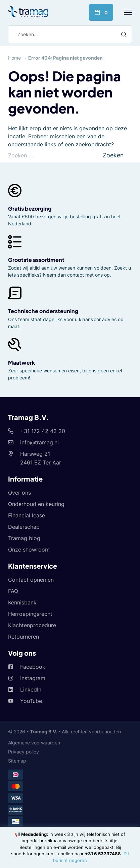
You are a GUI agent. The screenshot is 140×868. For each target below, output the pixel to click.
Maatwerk (21, 363)
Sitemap (17, 761)
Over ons (19, 493)
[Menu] (128, 12)
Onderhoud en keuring (36, 504)
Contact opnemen (31, 580)
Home (14, 58)
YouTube (31, 701)
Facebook (33, 667)
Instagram (33, 678)
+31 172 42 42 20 (43, 431)
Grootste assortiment (36, 260)
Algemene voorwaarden (34, 743)
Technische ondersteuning (43, 311)
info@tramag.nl (39, 442)
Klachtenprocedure (32, 625)
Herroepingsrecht (30, 614)
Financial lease (27, 515)
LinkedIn (31, 690)
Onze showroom (29, 550)
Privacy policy (24, 752)
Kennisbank (22, 602)
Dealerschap (24, 527)
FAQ (13, 591)
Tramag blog (24, 538)
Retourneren (24, 637)
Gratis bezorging (30, 208)
